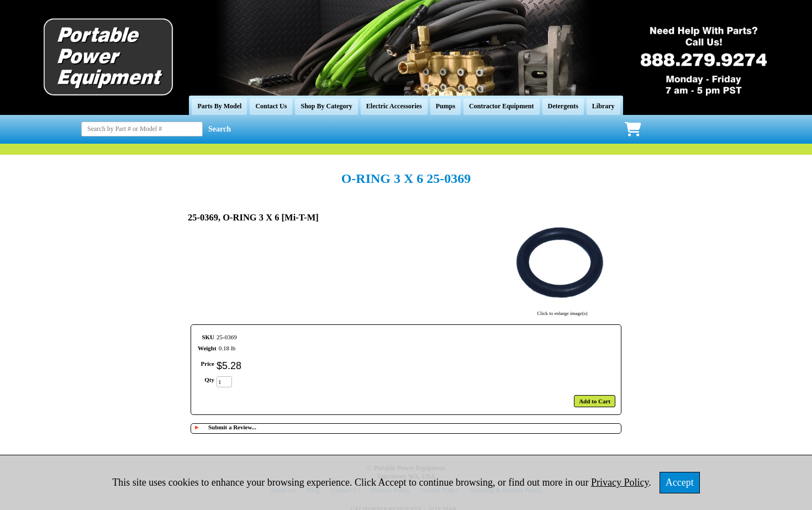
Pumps (445, 106)
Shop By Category (326, 106)
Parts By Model (219, 106)
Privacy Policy (620, 482)
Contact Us (271, 106)
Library (603, 106)
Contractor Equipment (501, 106)
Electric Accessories (394, 106)
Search (220, 129)
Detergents (563, 106)
